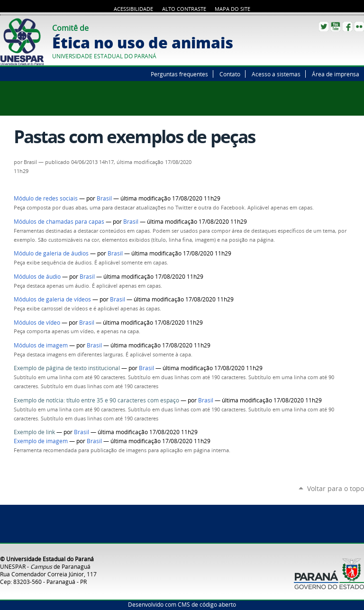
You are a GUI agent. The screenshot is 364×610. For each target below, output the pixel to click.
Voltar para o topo (336, 488)
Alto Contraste (184, 9)
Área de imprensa (336, 74)
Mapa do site (232, 9)
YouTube (336, 27)
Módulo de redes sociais (46, 198)
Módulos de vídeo (37, 323)
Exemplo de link (35, 432)
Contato (230, 74)
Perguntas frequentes (179, 74)
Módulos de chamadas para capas (59, 222)
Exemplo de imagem (41, 441)
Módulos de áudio (37, 277)
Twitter (324, 27)
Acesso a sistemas (276, 74)
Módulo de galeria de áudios (51, 253)
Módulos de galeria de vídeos (52, 299)
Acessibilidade (133, 9)
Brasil (104, 198)
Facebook (347, 27)
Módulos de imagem (41, 345)
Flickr (359, 27)
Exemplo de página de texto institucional (68, 368)
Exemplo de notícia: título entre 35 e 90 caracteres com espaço (96, 400)
